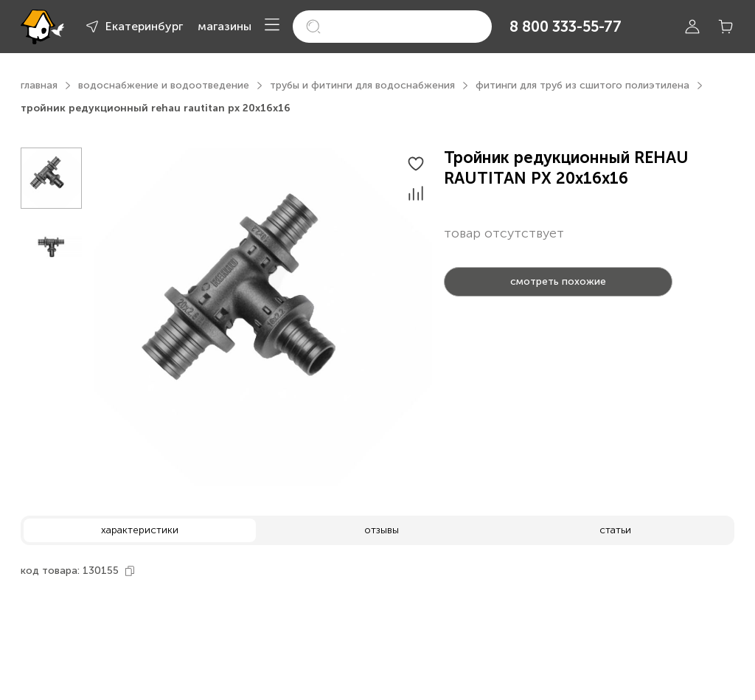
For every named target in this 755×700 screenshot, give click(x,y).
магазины (225, 26)
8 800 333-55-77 (566, 27)
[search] (392, 27)
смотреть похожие (558, 281)
